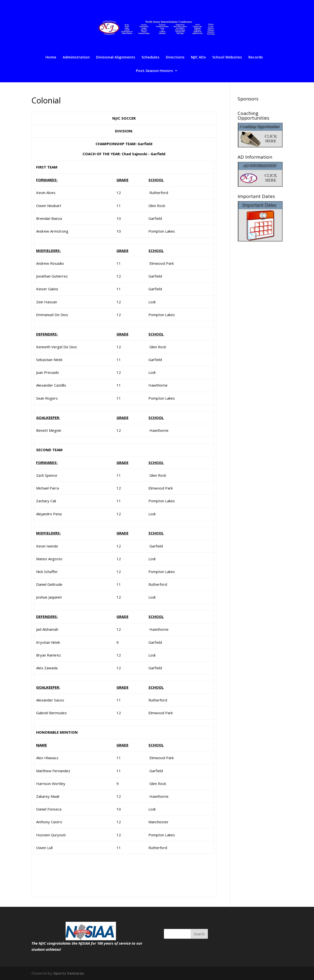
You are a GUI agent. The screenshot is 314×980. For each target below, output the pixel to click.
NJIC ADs (198, 57)
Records (256, 57)
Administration (76, 57)
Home (51, 57)
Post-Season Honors (154, 71)
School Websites (227, 57)
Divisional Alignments (116, 57)
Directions (175, 57)
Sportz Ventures (69, 973)
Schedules (150, 57)
